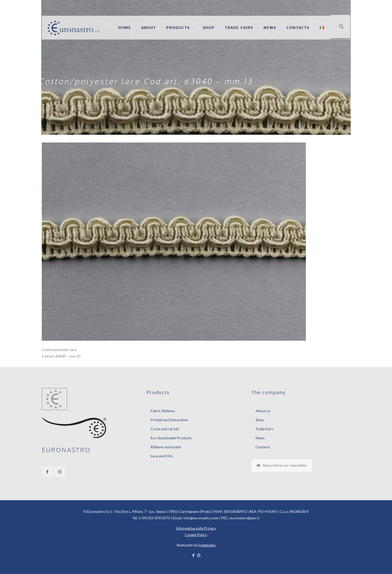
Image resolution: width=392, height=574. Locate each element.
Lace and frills (162, 456)
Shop (260, 420)
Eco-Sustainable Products (171, 438)
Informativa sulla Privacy (196, 528)
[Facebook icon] (193, 555)
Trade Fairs (264, 429)
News (260, 438)
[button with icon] (47, 472)
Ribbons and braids (166, 447)
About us (263, 411)
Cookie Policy (196, 535)
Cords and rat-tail (165, 429)
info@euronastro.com (201, 518)
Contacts (263, 447)
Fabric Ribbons (163, 411)
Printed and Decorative (169, 420)
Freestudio (207, 545)
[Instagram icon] (199, 555)
